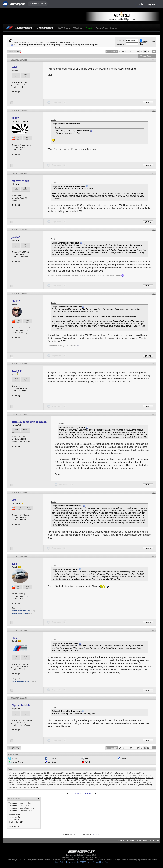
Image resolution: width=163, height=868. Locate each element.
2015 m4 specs (117, 778)
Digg (86, 758)
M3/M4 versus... (72, 42)
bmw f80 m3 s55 (47, 780)
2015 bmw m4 (20, 778)
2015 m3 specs (72, 778)
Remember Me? (147, 41)
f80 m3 (112, 785)
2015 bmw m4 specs (35, 778)
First (121, 52)
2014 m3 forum (130, 773)
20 (148, 52)
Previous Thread (76, 793)
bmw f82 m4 (128, 780)
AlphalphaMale (21, 705)
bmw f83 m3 (52, 782)
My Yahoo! (89, 762)
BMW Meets (78, 28)
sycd (14, 564)
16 (134, 52)
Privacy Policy (59, 862)
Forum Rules (14, 826)
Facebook (52, 758)
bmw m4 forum (55, 785)
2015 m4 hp (106, 778)
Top (157, 840)
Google (124, 758)
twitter (14, 758)
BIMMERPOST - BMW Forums (142, 840)
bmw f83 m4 (63, 782)
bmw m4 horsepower (86, 785)
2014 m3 (105, 773)
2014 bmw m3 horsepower (32, 773)
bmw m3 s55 (128, 782)
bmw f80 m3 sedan (62, 780)
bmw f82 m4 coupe (142, 780)
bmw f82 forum (85, 780)
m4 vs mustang (145, 785)
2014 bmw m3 (14, 773)
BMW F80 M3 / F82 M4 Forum (52, 42)
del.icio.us (52, 762)
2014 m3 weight (49, 775)
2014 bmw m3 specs (52, 773)
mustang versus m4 (16, 787)
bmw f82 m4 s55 (15, 782)
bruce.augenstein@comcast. (29, 422)
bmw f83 (42, 782)
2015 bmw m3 (132, 775)
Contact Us (123, 840)
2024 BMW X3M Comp (21, 611)
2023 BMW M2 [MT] (20, 614)
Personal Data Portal (101, 862)
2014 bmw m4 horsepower (72, 773)
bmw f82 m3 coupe (114, 780)
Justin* (16, 237)
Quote (148, 103)
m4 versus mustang (130, 785)
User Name (120, 40)
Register (152, 4)
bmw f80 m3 (34, 780)
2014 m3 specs (36, 775)
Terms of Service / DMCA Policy (79, 862)
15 (131, 52)
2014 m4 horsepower (79, 775)
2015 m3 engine (59, 778)
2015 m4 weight (131, 778)
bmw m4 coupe (23, 785)
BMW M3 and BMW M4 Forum (26, 42)
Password (120, 44)
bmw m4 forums (69, 785)
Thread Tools (146, 56)
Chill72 (16, 301)
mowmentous (20, 181)
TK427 (15, 118)
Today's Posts (102, 28)
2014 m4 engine (63, 775)
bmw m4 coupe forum (39, 785)
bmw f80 (142, 778)
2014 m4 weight (119, 775)
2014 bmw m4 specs (92, 773)
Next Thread (89, 793)
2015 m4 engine (93, 778)
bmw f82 (74, 780)
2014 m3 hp (24, 775)
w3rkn (15, 67)
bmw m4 (12, 785)
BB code (12, 815)
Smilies (11, 817)
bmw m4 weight (102, 785)
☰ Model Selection (38, 4)
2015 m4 (83, 778)
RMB (14, 638)
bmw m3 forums (115, 782)
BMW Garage (65, 28)
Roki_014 (17, 371)
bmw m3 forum (101, 782)
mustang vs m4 (32, 787)
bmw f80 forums (21, 780)
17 (138, 52)
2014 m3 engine (116, 773)
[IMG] (11, 819)
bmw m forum (75, 782)
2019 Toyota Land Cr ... (21, 681)
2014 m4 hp (94, 775)
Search (113, 28)
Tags (10, 769)
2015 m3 (48, 778)
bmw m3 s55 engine (142, 782)
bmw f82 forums (99, 780)
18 (141, 52)
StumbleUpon (17, 762)
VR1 (14, 500)
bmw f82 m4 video (30, 782)
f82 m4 (119, 785)
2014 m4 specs (106, 775)
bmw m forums (88, 782)
